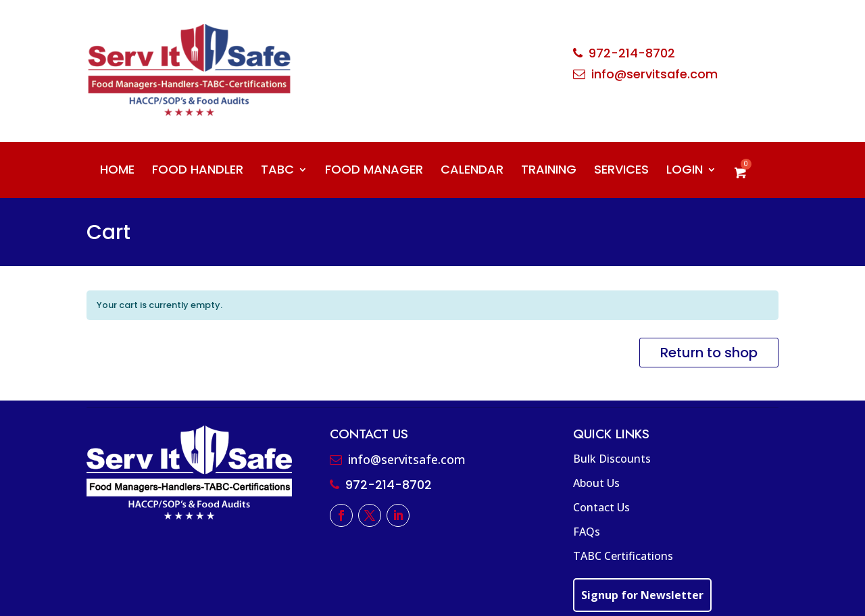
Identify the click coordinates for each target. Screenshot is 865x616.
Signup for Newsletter (642, 595)
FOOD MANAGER (374, 171)
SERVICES (621, 171)
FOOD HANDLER (198, 171)
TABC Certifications (623, 556)
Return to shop (709, 353)
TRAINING (549, 171)
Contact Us (601, 507)
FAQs (587, 532)
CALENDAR (472, 171)
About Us (596, 483)
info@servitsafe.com (654, 74)
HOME (117, 171)
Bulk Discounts (612, 459)
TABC (277, 171)
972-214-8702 (632, 53)
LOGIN (685, 171)
